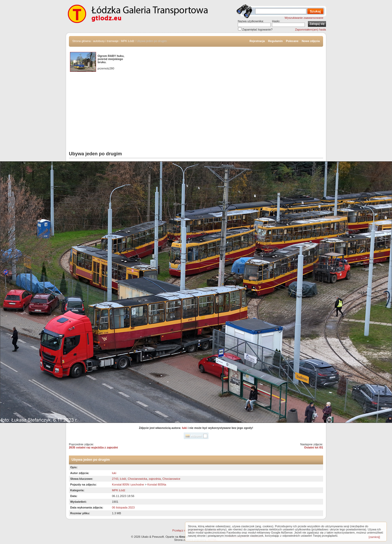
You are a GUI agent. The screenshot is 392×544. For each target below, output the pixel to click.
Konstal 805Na (157, 484)
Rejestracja (257, 41)
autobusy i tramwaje (106, 41)
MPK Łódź (128, 41)
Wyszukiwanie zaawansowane (304, 18)
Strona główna (81, 41)
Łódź (123, 479)
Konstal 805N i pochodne (128, 484)
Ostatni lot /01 (314, 447)
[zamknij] (374, 537)
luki (184, 428)
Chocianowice (171, 479)
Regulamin (275, 41)
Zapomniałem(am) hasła (310, 29)
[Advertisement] (196, 112)
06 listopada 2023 (123, 507)
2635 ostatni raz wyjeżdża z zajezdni (93, 447)
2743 (115, 479)
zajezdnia (155, 479)
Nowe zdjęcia (311, 41)
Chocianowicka (138, 479)
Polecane (292, 41)
